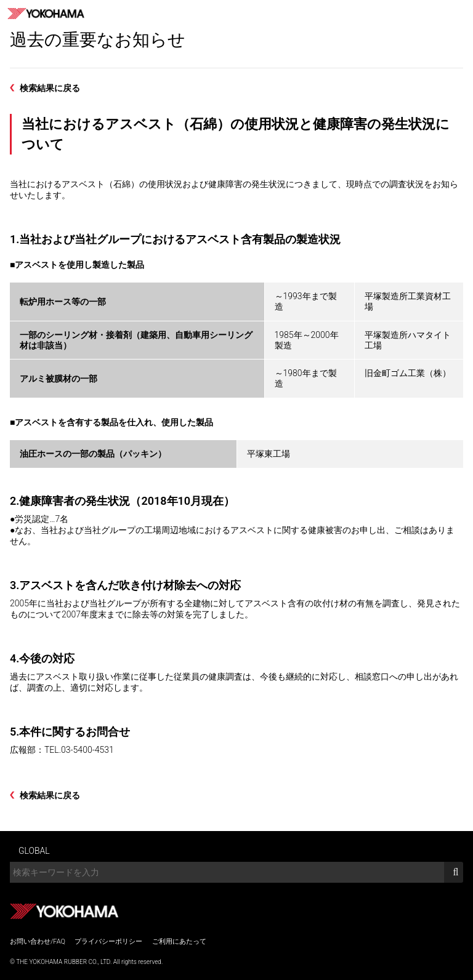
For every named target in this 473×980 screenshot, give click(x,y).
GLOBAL (34, 851)
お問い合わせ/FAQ (38, 942)
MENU (459, 14)
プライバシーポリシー (108, 942)
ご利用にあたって (179, 942)
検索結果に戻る (50, 88)
